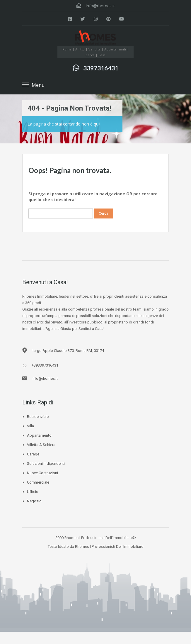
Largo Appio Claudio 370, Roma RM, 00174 (68, 351)
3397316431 (101, 68)
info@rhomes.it (100, 6)
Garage (33, 454)
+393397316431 (45, 365)
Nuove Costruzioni (42, 473)
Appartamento (39, 435)
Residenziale (38, 417)
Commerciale (38, 482)
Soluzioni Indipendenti (46, 463)
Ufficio (33, 492)
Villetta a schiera (41, 445)
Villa (30, 426)
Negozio (34, 501)
